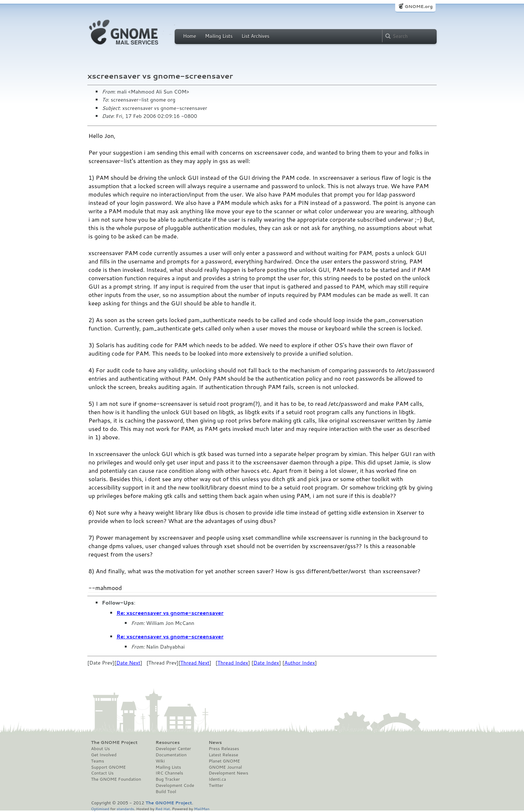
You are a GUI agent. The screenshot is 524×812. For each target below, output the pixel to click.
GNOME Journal (225, 767)
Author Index (299, 663)
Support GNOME (108, 767)
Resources (168, 742)
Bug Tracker (168, 779)
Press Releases (224, 749)
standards (125, 809)
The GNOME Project (114, 742)
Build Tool (166, 792)
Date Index (266, 663)
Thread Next (195, 663)
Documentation (171, 755)
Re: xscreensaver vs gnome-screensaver (170, 613)
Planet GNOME (224, 761)
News (215, 742)
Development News (228, 773)
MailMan (202, 809)
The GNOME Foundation (116, 779)
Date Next (128, 663)
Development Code (175, 785)
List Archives (255, 36)
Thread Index (233, 663)
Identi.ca (217, 779)
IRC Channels (170, 773)
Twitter (216, 785)
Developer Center (173, 749)
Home (190, 36)
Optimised (100, 809)
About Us (100, 749)
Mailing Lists (219, 36)
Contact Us (102, 773)
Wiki (160, 761)
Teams (98, 761)
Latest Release (223, 755)
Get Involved (104, 755)
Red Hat (163, 809)
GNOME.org (419, 6)
